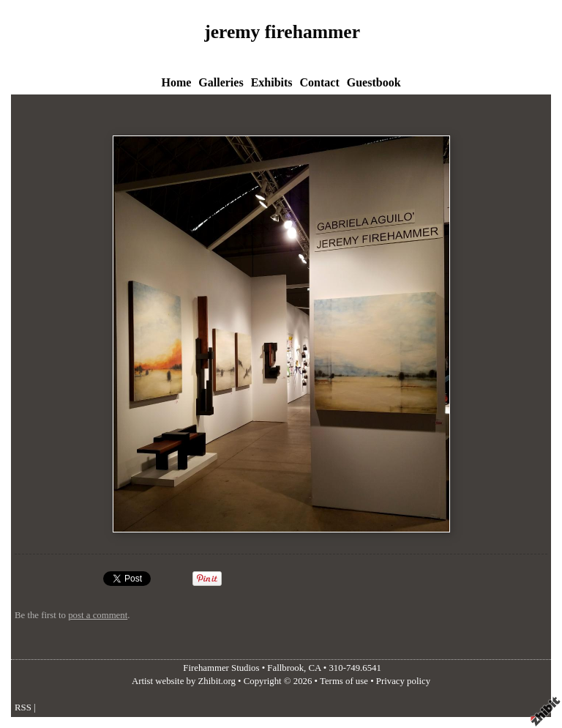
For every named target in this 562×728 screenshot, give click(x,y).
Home (176, 82)
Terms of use (344, 681)
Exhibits (272, 82)
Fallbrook (285, 668)
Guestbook (374, 82)
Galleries (221, 82)
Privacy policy (403, 681)
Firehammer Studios (221, 668)
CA (315, 668)
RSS (23, 707)
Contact (320, 82)
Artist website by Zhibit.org (184, 681)
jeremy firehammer (282, 32)
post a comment (98, 615)
